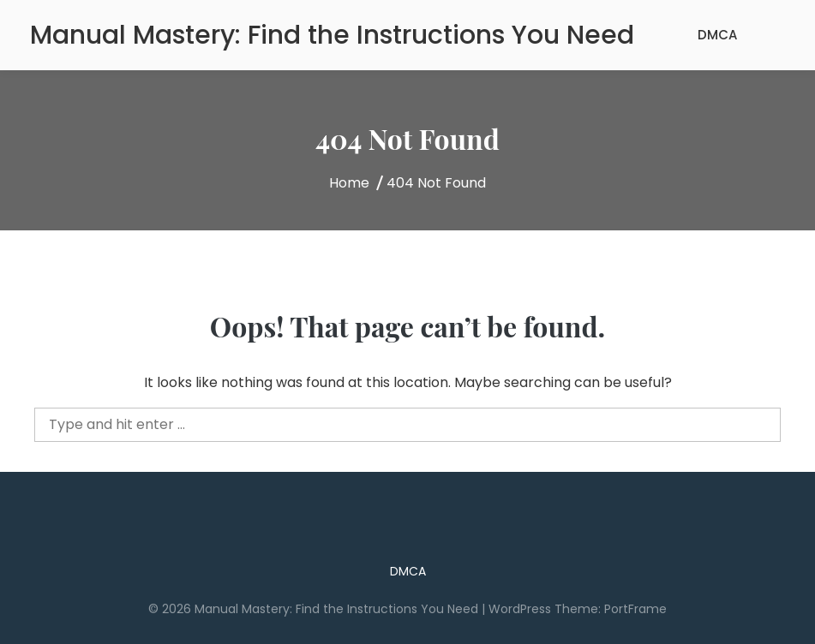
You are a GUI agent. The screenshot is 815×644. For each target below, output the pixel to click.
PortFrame (635, 609)
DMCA (717, 35)
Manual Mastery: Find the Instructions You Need (332, 35)
